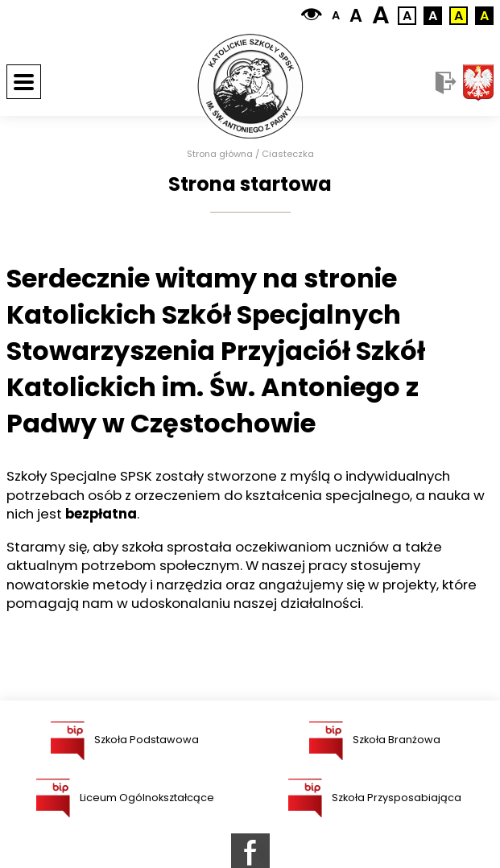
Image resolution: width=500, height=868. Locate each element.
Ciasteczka (288, 154)
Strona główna (220, 154)
